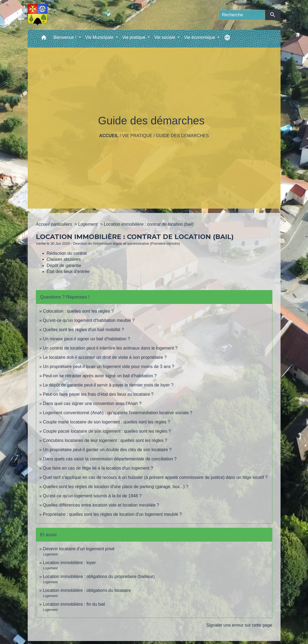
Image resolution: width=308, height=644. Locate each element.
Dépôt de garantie (64, 266)
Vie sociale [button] (165, 37)
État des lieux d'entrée (68, 271)
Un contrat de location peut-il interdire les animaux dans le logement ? (110, 348)
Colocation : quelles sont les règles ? (78, 311)
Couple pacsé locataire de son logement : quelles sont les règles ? (107, 431)
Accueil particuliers (55, 224)
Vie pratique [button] (135, 37)
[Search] (242, 15)
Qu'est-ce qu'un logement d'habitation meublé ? (89, 320)
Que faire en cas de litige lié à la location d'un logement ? (98, 468)
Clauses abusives (64, 259)
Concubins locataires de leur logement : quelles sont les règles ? (105, 440)
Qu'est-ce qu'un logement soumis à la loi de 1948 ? (92, 496)
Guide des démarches (182, 136)
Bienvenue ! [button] (66, 37)
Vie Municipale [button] (100, 37)
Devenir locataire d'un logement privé (79, 549)
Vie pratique (137, 136)
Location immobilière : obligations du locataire (87, 590)
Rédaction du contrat (67, 253)
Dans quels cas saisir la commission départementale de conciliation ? (110, 459)
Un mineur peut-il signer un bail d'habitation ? (87, 339)
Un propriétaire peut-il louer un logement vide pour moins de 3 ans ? (109, 367)
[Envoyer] (273, 15)
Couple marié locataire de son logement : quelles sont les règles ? (107, 422)
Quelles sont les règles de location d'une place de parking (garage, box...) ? (116, 487)
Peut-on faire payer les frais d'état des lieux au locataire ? (98, 394)
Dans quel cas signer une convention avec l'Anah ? (92, 403)
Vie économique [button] (200, 37)
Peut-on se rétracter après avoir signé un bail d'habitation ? (100, 376)
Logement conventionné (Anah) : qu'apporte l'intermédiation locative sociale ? (118, 413)
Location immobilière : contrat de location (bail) (149, 224)
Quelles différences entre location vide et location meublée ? (101, 505)
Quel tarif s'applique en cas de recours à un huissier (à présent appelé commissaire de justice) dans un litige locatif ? (155, 477)
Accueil (109, 136)
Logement (89, 224)
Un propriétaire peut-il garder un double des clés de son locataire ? (107, 450)
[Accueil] (38, 15)
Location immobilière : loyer (69, 563)
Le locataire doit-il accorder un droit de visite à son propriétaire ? (105, 357)
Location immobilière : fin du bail (74, 604)
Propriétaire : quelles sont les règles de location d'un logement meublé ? (112, 514)
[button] (44, 39)
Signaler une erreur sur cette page (239, 625)
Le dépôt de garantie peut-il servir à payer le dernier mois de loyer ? (108, 385)
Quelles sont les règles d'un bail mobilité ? (83, 330)
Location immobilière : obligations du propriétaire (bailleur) (99, 577)
